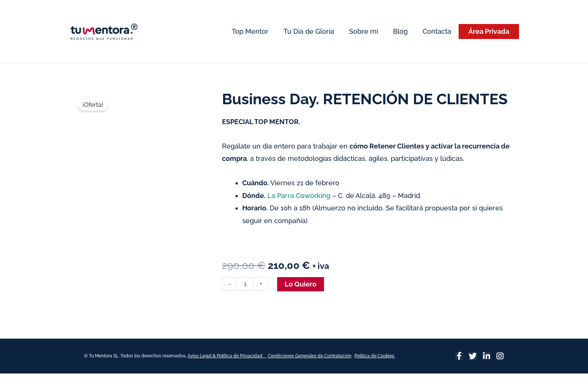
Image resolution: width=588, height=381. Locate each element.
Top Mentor (250, 31)
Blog (400, 31)
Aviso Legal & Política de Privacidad (226, 356)
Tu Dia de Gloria (309, 31)
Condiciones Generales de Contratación (310, 356)
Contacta (437, 31)
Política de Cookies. (375, 356)
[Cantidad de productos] (245, 284)
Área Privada (489, 31)
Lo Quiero (301, 284)
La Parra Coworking (299, 196)
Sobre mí (364, 31)
